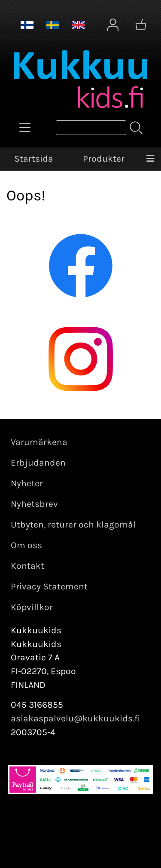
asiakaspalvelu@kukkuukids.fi (76, 718)
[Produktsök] (91, 128)
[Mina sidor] (113, 25)
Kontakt (27, 566)
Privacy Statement (49, 586)
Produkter (104, 159)
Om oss (26, 545)
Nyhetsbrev (34, 504)
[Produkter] (25, 128)
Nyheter (27, 483)
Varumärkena (39, 442)
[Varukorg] (141, 25)
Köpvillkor (32, 607)
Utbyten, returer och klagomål (73, 524)
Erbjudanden (38, 463)
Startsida (34, 159)
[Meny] (150, 159)
